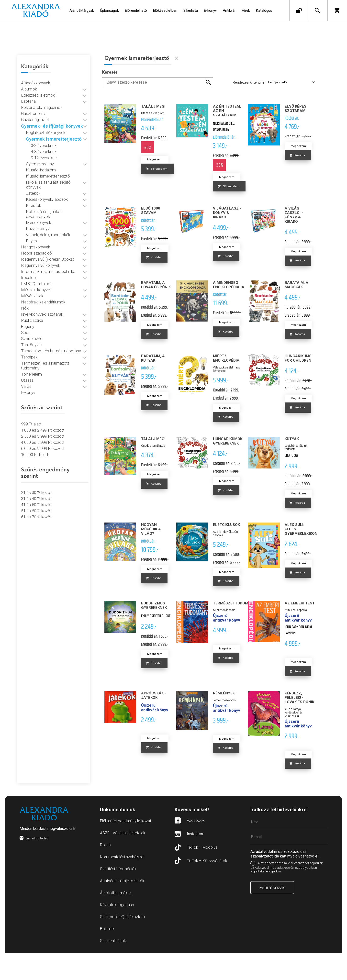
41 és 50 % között (37, 475)
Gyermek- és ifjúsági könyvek (52, 118)
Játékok (33, 180)
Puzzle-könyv (38, 211)
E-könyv (28, 369)
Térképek (29, 339)
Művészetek (32, 278)
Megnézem (161, 160)
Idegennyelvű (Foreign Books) (48, 241)
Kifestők (34, 192)
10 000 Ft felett (35, 432)
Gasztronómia (34, 105)
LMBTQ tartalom (37, 266)
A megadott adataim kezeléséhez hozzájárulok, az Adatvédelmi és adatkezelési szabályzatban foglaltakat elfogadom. (287, 894)
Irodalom (29, 259)
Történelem (32, 351)
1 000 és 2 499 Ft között (43, 407)
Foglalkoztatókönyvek (46, 124)
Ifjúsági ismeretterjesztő (48, 168)
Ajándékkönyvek (36, 75)
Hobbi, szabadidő (37, 235)
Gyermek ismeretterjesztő (54, 131)
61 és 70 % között (37, 488)
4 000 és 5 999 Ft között (43, 419)
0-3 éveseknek (44, 137)
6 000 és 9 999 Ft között (43, 425)
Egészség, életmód (38, 87)
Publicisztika (32, 302)
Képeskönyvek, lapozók (47, 186)
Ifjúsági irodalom (41, 162)
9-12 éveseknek (45, 149)
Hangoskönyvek (36, 229)
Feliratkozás (272, 915)
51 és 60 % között (37, 481)
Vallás (27, 363)
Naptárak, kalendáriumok (43, 284)
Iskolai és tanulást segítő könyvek (56, 174)
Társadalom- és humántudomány (51, 333)
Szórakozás (32, 321)
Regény (28, 308)
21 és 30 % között (37, 463)
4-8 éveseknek (44, 143)
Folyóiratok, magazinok (42, 99)
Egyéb (32, 223)
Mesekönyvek (39, 204)
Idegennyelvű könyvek (41, 247)
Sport (26, 314)
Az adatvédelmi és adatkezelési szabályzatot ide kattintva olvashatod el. (285, 881)
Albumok (29, 81)
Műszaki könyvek (37, 272)
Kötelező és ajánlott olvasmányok (57, 198)
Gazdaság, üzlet (35, 111)
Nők (25, 290)
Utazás (28, 357)
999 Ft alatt (32, 401)
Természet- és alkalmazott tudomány (55, 345)
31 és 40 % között (37, 469)
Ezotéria (29, 93)
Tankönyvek (32, 327)
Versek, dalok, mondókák (48, 217)
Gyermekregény (40, 156)
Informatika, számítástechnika (48, 253)
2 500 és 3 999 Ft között (43, 413)
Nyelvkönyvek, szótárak (42, 296)
